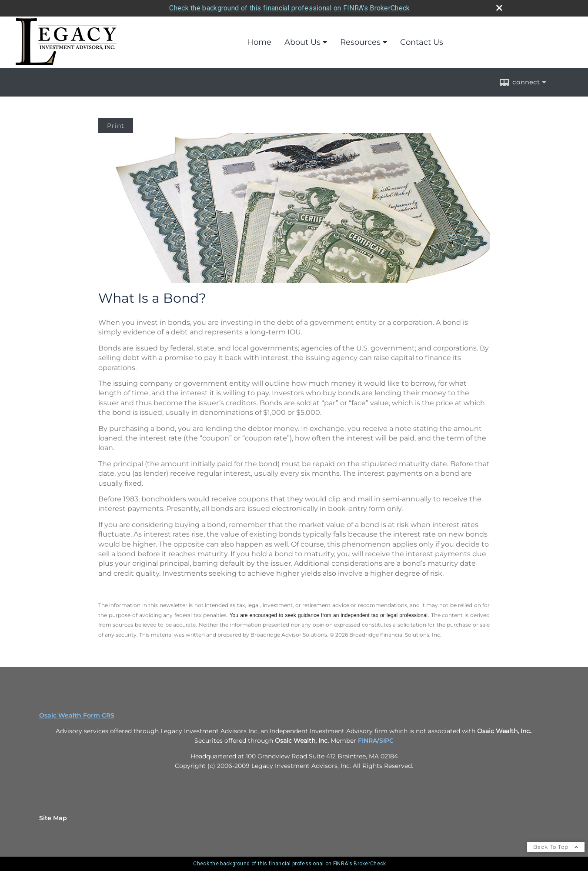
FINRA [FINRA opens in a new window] (367, 741)
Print (116, 126)
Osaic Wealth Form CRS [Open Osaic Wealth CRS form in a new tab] (77, 715)
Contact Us (422, 42)
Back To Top (556, 847)
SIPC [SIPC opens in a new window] (386, 741)
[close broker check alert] (499, 8)
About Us (302, 42)
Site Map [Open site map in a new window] (53, 818)
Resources (360, 42)
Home (259, 42)
